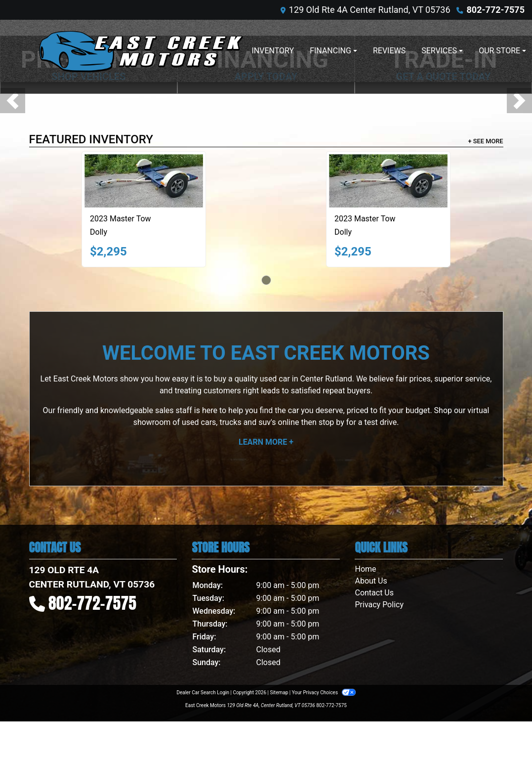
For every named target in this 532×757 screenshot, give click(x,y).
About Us (371, 581)
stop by (331, 422)
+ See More (486, 141)
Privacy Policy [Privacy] (379, 605)
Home (365, 569)
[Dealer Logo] (140, 51)
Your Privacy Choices (324, 693)
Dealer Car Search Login (203, 693)
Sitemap (279, 693)
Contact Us (374, 593)
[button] (13, 101)
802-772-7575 (496, 10)
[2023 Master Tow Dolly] (144, 181)
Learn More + (266, 442)
